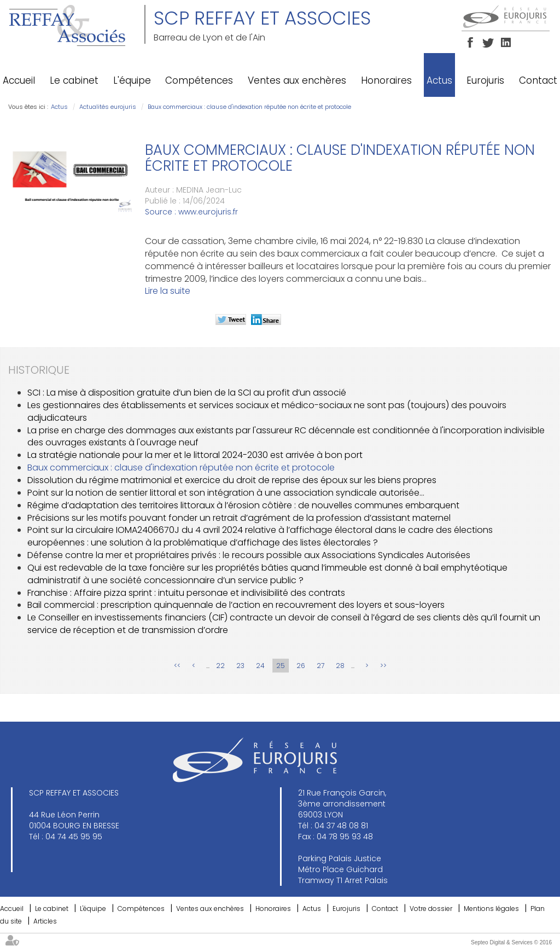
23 (240, 666)
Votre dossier (431, 909)
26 (301, 666)
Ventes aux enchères (297, 80)
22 (220, 666)
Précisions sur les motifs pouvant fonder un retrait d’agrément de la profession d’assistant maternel (239, 518)
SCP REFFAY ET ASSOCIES (262, 18)
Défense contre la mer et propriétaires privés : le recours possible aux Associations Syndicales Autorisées (249, 555)
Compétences (199, 80)
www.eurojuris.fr (208, 212)
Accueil (19, 80)
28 (340, 666)
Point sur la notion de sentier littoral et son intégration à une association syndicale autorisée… (226, 493)
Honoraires (386, 80)
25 (281, 666)
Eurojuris (485, 80)
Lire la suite (168, 291)
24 (260, 666)
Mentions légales (491, 909)
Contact (538, 80)
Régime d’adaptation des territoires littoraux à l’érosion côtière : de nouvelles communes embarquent (243, 505)
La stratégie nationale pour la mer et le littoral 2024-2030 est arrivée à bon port (195, 455)
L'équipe (132, 80)
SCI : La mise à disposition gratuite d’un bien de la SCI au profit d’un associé (187, 393)
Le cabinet (74, 80)
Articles (45, 921)
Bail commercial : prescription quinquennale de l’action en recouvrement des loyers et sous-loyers (236, 605)
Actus (439, 80)
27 (320, 666)
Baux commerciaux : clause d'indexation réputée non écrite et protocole (249, 107)
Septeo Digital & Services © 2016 (511, 942)
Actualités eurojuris (108, 107)
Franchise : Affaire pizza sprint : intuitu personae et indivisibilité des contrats (186, 593)
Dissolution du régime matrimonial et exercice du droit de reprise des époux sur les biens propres (232, 480)
